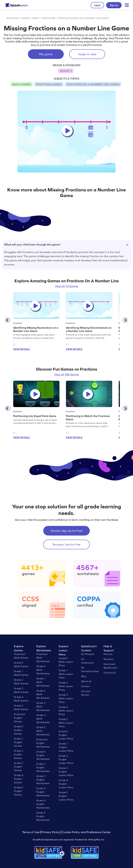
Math (35, 18)
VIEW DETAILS (21, 349)
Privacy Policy (51, 832)
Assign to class (87, 54)
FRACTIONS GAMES (49, 84)
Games (26, 18)
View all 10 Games (66, 286)
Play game (46, 54)
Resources (13, 18)
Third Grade (48, 18)
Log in (97, 5)
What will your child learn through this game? (66, 244)
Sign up (114, 5)
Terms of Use (31, 832)
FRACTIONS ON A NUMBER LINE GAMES (93, 84)
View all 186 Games (66, 374)
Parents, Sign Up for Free (66, 531)
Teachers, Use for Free (66, 544)
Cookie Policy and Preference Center (86, 832)
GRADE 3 (66, 71)
